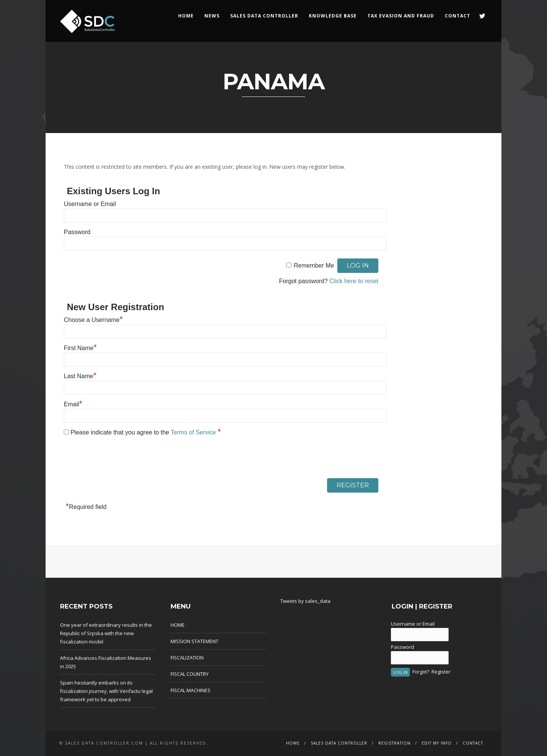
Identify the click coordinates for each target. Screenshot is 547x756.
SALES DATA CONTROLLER (264, 16)
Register (441, 672)
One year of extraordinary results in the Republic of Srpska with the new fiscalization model (106, 633)
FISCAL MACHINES (191, 690)
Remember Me (314, 265)
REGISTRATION (394, 743)
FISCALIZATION (187, 658)
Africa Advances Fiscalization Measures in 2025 (106, 662)
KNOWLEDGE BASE (333, 16)
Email (73, 404)
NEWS (212, 16)
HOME (186, 16)
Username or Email (90, 204)
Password (77, 232)
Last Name (80, 376)
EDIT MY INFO (437, 743)
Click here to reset (354, 281)
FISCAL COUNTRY (190, 674)
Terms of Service (194, 432)
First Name (80, 348)
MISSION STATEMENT (194, 641)
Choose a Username (93, 320)
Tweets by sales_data (305, 601)
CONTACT (458, 16)
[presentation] (122, 459)
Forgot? (421, 672)
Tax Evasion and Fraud (401, 16)
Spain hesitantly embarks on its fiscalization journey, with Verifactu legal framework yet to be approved (106, 691)
